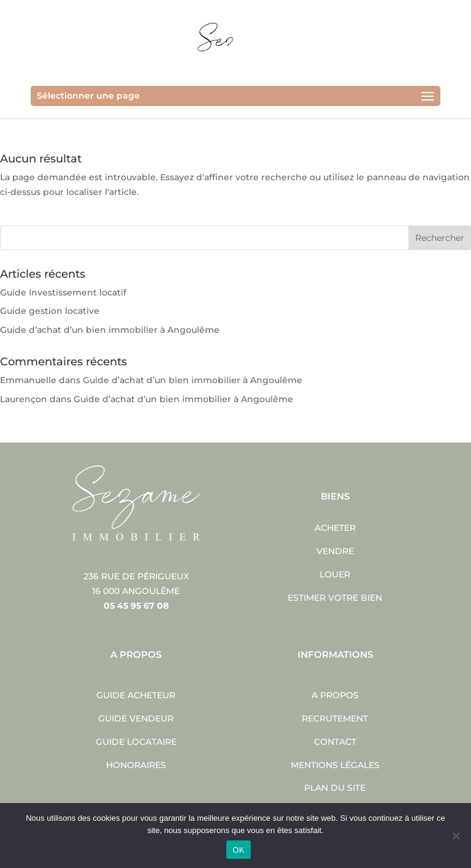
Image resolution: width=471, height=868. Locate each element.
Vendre (335, 551)
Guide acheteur (136, 695)
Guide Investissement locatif (63, 292)
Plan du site (335, 788)
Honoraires (136, 765)
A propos (335, 695)
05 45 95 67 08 (136, 606)
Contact (335, 742)
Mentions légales (335, 765)
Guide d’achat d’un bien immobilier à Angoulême (110, 330)
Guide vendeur (136, 718)
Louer (335, 574)
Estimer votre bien (335, 598)
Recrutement (335, 718)
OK (238, 850)
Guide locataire (136, 742)
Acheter (335, 528)
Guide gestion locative (50, 311)
